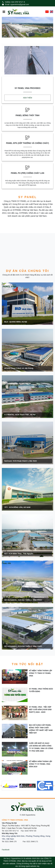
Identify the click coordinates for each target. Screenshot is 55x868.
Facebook (6, 850)
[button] (4, 27)
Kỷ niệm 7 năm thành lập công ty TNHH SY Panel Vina (41, 673)
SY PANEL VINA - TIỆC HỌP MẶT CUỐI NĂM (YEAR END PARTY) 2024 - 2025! (40, 710)
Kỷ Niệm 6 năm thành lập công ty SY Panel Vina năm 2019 (41, 764)
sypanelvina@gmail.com (20, 4)
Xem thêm (28, 98)
